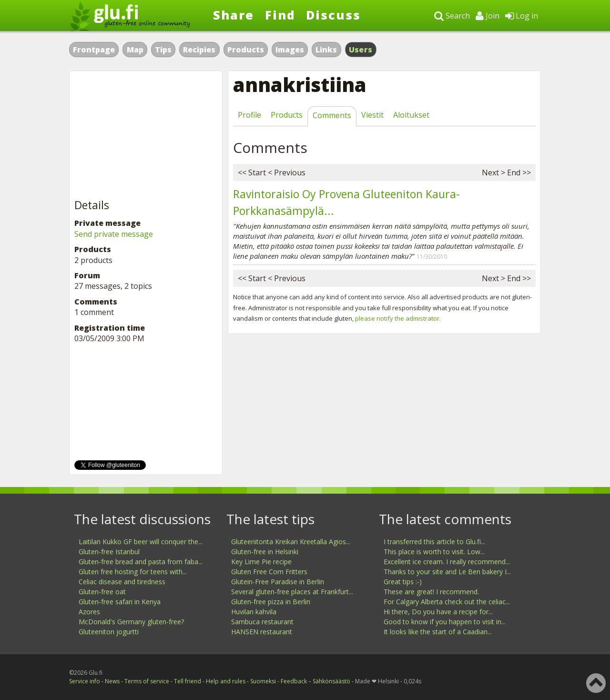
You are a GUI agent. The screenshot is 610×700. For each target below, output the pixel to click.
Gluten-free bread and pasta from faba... (141, 562)
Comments (332, 115)
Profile (249, 115)
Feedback (294, 681)
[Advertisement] (146, 135)
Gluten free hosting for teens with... (133, 572)
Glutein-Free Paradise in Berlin (278, 582)
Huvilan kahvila (254, 612)
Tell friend (188, 681)
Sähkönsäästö (331, 681)
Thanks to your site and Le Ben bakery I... (447, 572)
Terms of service (147, 681)
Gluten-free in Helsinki (265, 552)
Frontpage (94, 50)
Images (290, 50)
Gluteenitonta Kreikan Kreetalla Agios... (291, 542)
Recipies (199, 50)
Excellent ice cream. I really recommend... (447, 562)
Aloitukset (411, 115)
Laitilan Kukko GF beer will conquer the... (141, 542)
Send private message (114, 234)
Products (246, 50)
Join (488, 16)
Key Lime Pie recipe (261, 562)
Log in (522, 16)
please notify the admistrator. (398, 318)
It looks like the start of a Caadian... (438, 632)
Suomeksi (263, 681)
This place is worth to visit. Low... (434, 552)
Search (452, 16)
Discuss (333, 15)
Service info (85, 681)
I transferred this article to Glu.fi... (434, 542)
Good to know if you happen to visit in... (445, 622)
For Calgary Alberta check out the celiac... (447, 602)
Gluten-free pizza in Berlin (271, 602)
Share (234, 15)
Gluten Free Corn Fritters (269, 572)
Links (326, 50)
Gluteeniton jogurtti (109, 632)
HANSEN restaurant (262, 632)
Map (135, 50)
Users (361, 50)
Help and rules (226, 681)
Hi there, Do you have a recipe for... (438, 612)
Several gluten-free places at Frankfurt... (292, 592)
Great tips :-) (403, 582)
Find (280, 15)
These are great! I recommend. (431, 592)
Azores (89, 612)
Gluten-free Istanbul (109, 552)
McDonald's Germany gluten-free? (131, 622)
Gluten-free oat (102, 592)
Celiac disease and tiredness (122, 582)
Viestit (372, 115)
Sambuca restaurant (262, 622)
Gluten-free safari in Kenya (120, 602)
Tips (163, 50)
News (112, 681)
